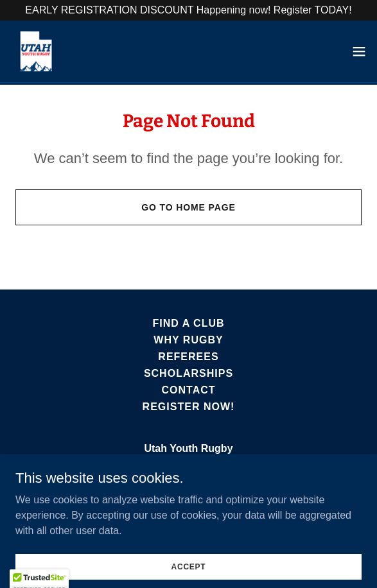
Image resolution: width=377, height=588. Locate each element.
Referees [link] (188, 357)
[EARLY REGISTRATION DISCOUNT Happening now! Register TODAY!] (189, 10)
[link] (36, 51)
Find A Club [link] (188, 323)
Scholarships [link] (189, 373)
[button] (359, 51)
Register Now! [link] (189, 407)
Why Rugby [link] (188, 340)
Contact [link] (188, 390)
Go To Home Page (189, 207)
